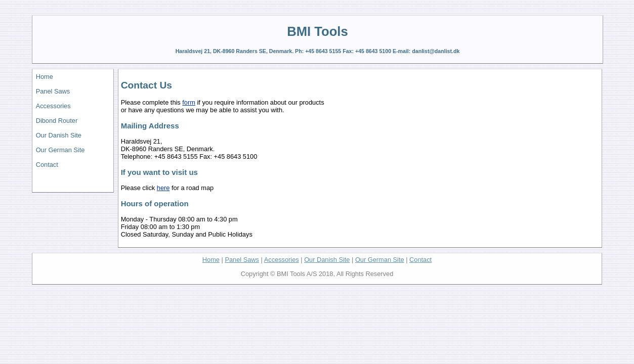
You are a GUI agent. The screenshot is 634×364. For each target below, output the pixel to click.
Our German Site (60, 150)
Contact (47, 165)
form (189, 102)
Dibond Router (57, 121)
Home (45, 77)
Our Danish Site (59, 135)
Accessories (53, 106)
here (163, 188)
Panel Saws (53, 91)
